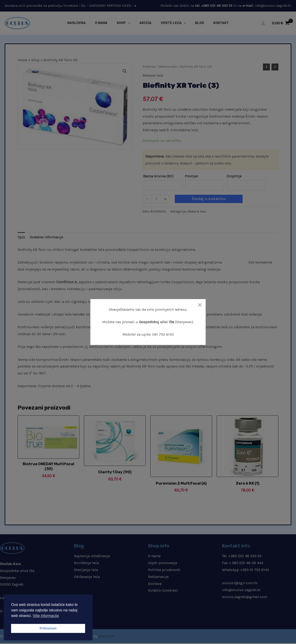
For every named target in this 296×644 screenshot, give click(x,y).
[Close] (200, 305)
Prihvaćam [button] (48, 628)
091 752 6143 (163, 334)
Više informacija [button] (46, 616)
